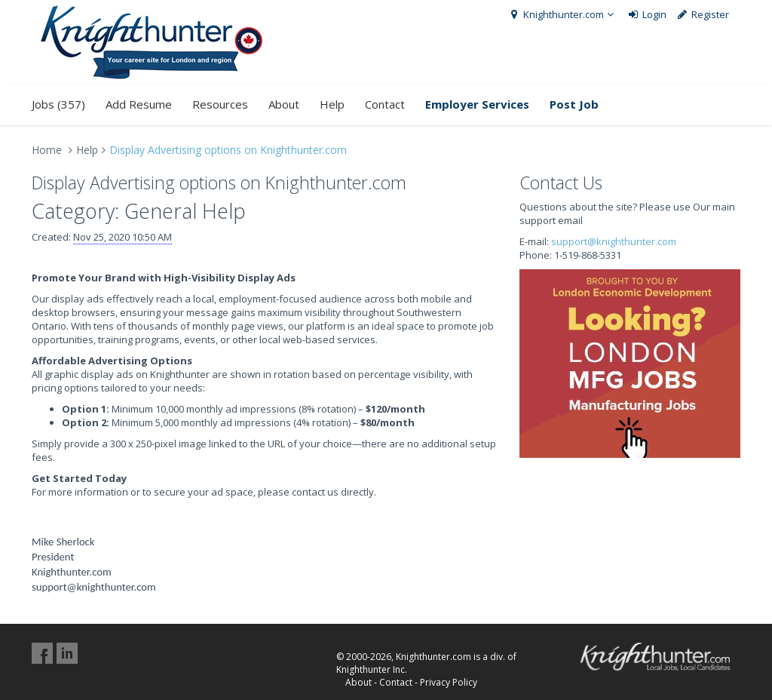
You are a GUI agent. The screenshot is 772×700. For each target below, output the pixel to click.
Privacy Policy (449, 682)
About (284, 104)
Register (703, 14)
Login (646, 14)
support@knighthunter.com (614, 241)
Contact (385, 104)
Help (332, 104)
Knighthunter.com (562, 14)
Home (47, 150)
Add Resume (139, 104)
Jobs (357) (58, 104)
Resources (220, 104)
